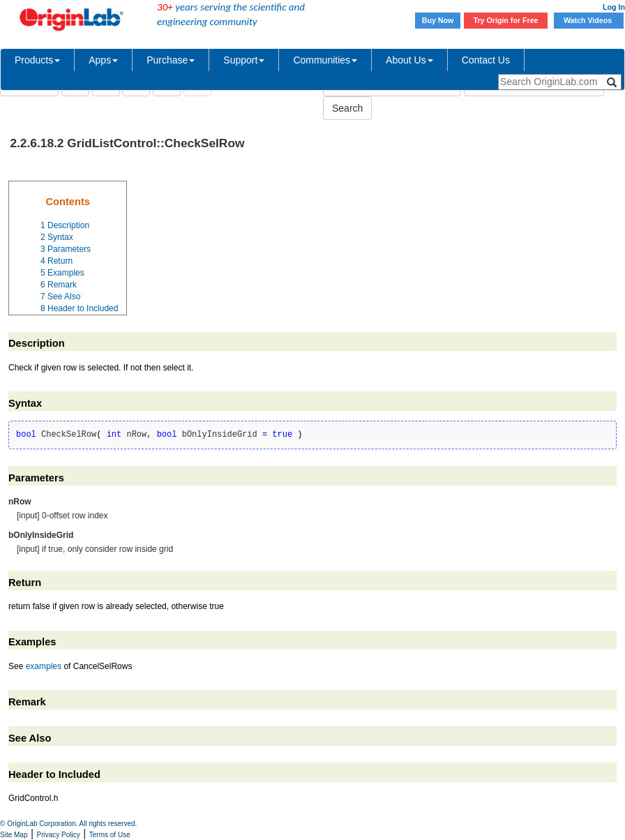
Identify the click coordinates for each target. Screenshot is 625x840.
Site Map (14, 835)
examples (44, 666)
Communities (325, 60)
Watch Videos (589, 20)
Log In (614, 7)
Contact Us (486, 60)
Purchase (171, 60)
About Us (409, 60)
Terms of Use (110, 835)
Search (347, 108)
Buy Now (438, 20)
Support (244, 60)
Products (37, 60)
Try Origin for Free (506, 20)
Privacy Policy (59, 835)
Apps (103, 60)
